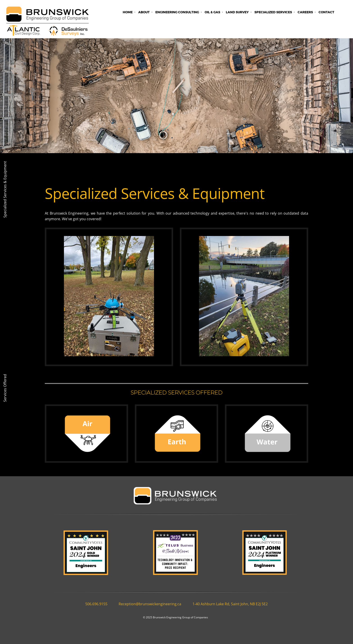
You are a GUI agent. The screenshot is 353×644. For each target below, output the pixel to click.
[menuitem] (128, 12)
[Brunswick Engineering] (47, 23)
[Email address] (149, 604)
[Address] (229, 604)
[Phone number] (95, 604)
